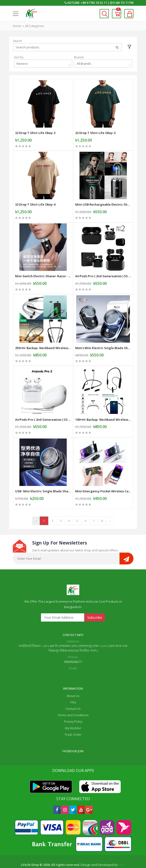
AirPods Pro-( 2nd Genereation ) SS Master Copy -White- (43, 410)
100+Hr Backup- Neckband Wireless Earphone (103, 410)
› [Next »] (110, 510)
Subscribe (95, 606)
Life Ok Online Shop (73, 746)
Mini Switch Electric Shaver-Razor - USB (43, 271)
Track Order (73, 723)
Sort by (19, 57)
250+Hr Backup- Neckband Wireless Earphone (43, 340)
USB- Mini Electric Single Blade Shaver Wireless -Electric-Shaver (43, 480)
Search (18, 41)
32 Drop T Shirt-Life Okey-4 (35, 201)
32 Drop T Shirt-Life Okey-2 (35, 131)
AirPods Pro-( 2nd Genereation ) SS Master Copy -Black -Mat (103, 271)
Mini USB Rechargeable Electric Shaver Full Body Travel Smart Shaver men (103, 201)
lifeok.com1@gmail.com (73, 662)
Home (17, 26)
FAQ (73, 691)
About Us (73, 685)
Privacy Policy (73, 710)
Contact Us (73, 697)
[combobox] (43, 64)
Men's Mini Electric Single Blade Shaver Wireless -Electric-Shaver (103, 340)
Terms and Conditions (73, 704)
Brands (79, 57)
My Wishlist (73, 717)
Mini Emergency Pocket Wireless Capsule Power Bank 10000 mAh (103, 480)
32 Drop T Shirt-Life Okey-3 (95, 131)
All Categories (34, 26)
